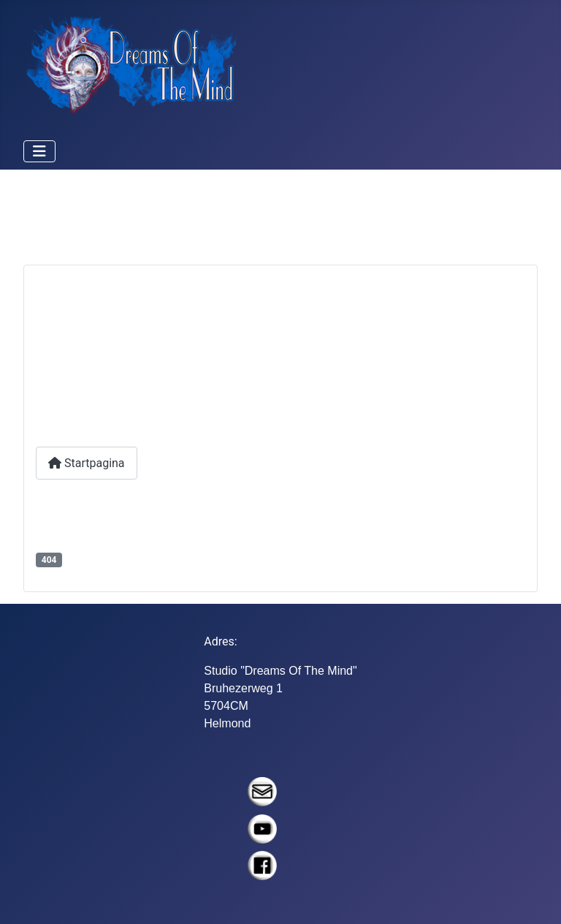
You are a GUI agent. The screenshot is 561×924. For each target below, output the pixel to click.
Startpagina (87, 463)
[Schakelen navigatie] (39, 151)
